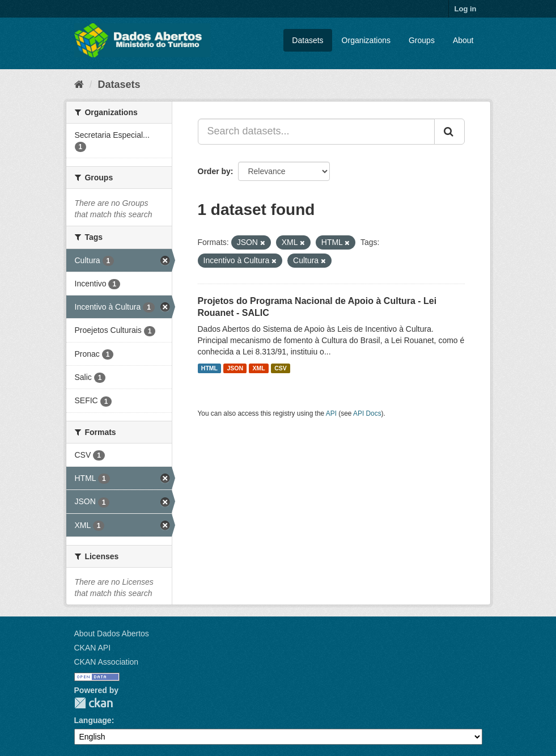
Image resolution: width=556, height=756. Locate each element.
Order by (214, 171)
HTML (209, 368)
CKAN (94, 703)
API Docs (367, 413)
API (331, 413)
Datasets (307, 40)
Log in (466, 9)
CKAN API (93, 648)
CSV (281, 368)
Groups (422, 40)
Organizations (366, 40)
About (463, 40)
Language (93, 720)
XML (259, 368)
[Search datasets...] (316, 132)
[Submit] (449, 132)
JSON (235, 368)
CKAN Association (107, 662)
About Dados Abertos (112, 633)
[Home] (79, 85)
